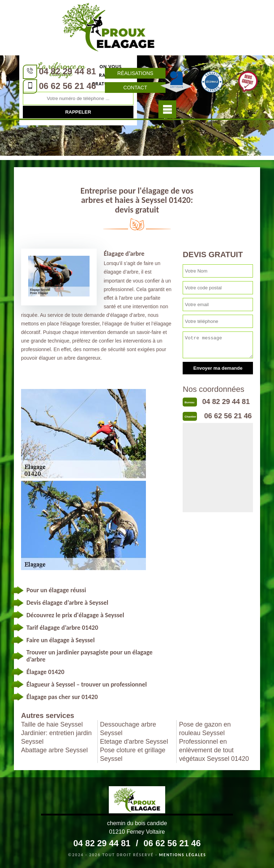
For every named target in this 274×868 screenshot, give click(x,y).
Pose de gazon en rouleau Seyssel (205, 729)
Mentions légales (183, 855)
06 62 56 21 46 (67, 86)
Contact (135, 88)
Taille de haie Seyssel (52, 724)
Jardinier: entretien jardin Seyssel (56, 737)
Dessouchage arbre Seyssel (128, 729)
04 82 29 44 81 (67, 71)
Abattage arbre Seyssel (54, 750)
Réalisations (135, 73)
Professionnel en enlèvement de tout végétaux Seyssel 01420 (214, 750)
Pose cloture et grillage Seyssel (133, 754)
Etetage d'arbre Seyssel (134, 742)
